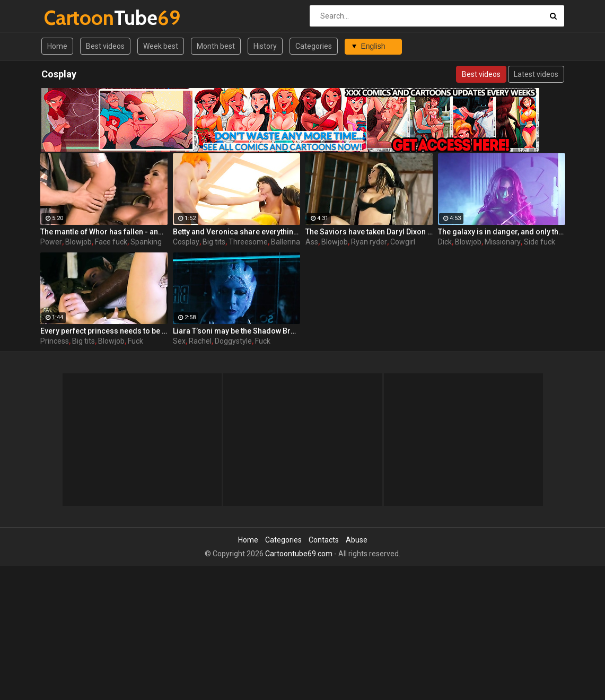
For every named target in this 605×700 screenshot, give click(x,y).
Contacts (324, 540)
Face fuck (111, 242)
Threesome (248, 242)
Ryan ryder (369, 242)
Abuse (357, 540)
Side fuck (540, 242)
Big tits (214, 242)
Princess (55, 341)
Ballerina (286, 242)
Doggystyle (233, 341)
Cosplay (186, 242)
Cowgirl (403, 242)
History (265, 46)
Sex (179, 341)
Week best (161, 46)
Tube (72, 18)
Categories (314, 46)
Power (51, 242)
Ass (312, 242)
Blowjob (78, 242)
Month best (216, 46)
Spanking (146, 242)
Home (57, 46)
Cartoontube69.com (299, 554)
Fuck (135, 341)
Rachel (200, 341)
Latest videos (536, 74)
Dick (445, 242)
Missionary (503, 242)
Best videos (105, 46)
